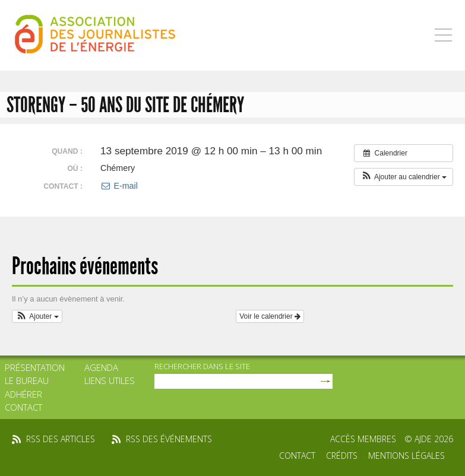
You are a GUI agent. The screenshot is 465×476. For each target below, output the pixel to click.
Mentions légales (407, 456)
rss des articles (61, 439)
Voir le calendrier (270, 316)
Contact (23, 407)
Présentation (35, 367)
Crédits (342, 456)
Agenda (101, 367)
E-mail (119, 186)
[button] (404, 177)
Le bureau (27, 380)
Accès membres (363, 439)
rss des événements (169, 439)
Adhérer (23, 394)
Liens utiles (110, 380)
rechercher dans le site (202, 366)
